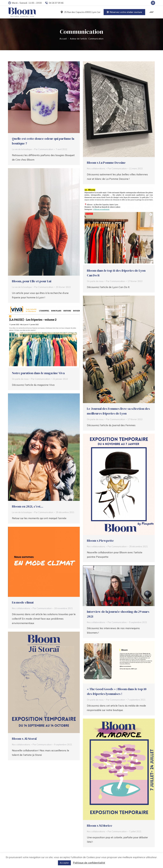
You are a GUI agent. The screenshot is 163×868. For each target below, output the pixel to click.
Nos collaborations (96, 168)
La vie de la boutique (22, 149)
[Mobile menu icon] (152, 12)
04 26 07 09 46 (54, 3)
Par (44, 149)
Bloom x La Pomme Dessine (106, 163)
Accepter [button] (64, 863)
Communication (82, 32)
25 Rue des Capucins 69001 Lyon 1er (80, 12)
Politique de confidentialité (89, 863)
